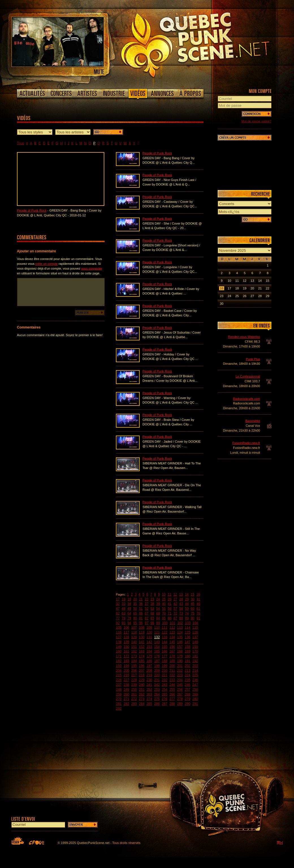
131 (149, 637)
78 (123, 618)
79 (129, 618)
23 (152, 599)
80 (135, 618)
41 (169, 604)
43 (181, 604)
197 (149, 666)
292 (119, 709)
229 (142, 680)
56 (169, 609)
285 (149, 704)
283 (134, 704)
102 (180, 623)
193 (119, 666)
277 (172, 699)
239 (134, 685)
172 (126, 656)
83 (152, 618)
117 (126, 632)
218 (142, 675)
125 (187, 632)
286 (157, 704)
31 (198, 599)
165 (157, 651)
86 (169, 618)
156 (172, 647)
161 (126, 651)
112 (172, 628)
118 (134, 632)
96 (141, 623)
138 (119, 642)
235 (187, 680)
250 (134, 690)
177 (165, 656)
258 (195, 690)
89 (187, 618)
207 (142, 671)
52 (147, 609)
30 (193, 599)
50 (135, 609)
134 (172, 637)
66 (141, 613)
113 (180, 628)
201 (180, 666)
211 (172, 671)
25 (164, 599)
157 (180, 647)
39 (158, 604)
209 (157, 671)
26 (169, 599)
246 (187, 685)
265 (165, 694)
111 (165, 628)
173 (134, 656)
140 (134, 642)
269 (195, 694)
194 (126, 666)
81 (141, 618)
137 (195, 637)
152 (142, 647)
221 (165, 675)
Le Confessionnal (248, 376)
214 (195, 671)
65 (135, 613)
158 (187, 647)
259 (119, 694)
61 (198, 609)
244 (172, 685)
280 (195, 699)
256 (180, 690)
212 (180, 671)
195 (134, 666)
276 (165, 699)
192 (195, 661)
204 (119, 671)
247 (195, 685)
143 (157, 642)
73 (181, 613)
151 (134, 647)
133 (165, 637)
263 (149, 694)
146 (180, 642)
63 (123, 613)
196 (142, 666)
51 (141, 609)
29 (187, 599)
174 (142, 656)
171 (119, 656)
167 (172, 651)
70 (164, 613)
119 (142, 632)
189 (172, 661)
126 (195, 632)
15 (192, 594)
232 (165, 680)
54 (158, 609)
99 (158, 623)
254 (165, 690)
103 (188, 623)
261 (134, 694)
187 (157, 661)
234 (180, 680)
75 (193, 613)
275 (157, 699)
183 (126, 661)
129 (134, 637)
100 (165, 623)
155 (165, 647)
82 (147, 618)
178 (172, 656)
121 (157, 632)
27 (175, 599)
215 (119, 675)
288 (172, 704)
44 (187, 604)
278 (180, 699)
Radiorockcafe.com (247, 399)
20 (135, 599)
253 (157, 690)
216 (126, 675)
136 (187, 637)
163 (142, 651)
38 (152, 604)
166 (165, 651)
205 (126, 671)
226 (119, 680)
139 (126, 642)
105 (119, 628)
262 (142, 694)
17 (118, 599)
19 (129, 599)
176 (157, 656)
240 (142, 685)
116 (119, 632)
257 (187, 690)
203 (195, 666)
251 (142, 690)
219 (149, 675)
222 (172, 675)
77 (118, 618)
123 (172, 632)
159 (195, 647)
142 (149, 642)
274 (149, 699)
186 (149, 661)
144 (165, 642)
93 (123, 623)
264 (157, 694)
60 (193, 609)
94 (129, 623)
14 (187, 594)
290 (187, 704)
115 (195, 628)
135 (180, 637)
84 (158, 618)
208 (149, 671)
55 (164, 609)
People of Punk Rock (32, 210)
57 (175, 609)
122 (165, 632)
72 (175, 613)
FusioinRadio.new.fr (246, 443)
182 (119, 661)
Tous (20, 143)
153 (149, 647)
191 (187, 661)
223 (180, 675)
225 (195, 675)
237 (119, 685)
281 (119, 704)
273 (142, 699)
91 (198, 618)
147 (187, 642)
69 (158, 613)
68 (152, 613)
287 (165, 704)
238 (126, 685)
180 (187, 656)
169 (187, 651)
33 (123, 604)
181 (195, 656)
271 (126, 699)
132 (157, 637)
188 (165, 661)
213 (187, 671)
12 (175, 594)
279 (187, 699)
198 (157, 666)
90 (193, 618)
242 (157, 685)
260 (126, 694)
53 (152, 609)
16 (198, 594)
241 (149, 685)
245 (180, 685)
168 (180, 651)
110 (157, 628)
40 (164, 604)
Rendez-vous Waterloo (244, 337)
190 (180, 661)
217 (134, 675)
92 (118, 623)
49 (129, 609)
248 (119, 690)
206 (134, 671)
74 (187, 613)
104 (195, 623)
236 (195, 680)
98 (152, 623)
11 (169, 594)
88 (181, 618)
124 (180, 632)
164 (149, 651)
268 (187, 694)
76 (198, 613)
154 (157, 647)
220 (157, 675)
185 (142, 661)
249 (126, 690)
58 (181, 609)
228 (134, 680)
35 (135, 604)
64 (129, 613)
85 (164, 618)
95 (135, 623)
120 (149, 632)
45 (193, 604)
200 (172, 666)
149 (119, 647)
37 (147, 604)
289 (180, 704)
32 (118, 604)
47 (118, 609)
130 (142, 637)
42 (175, 604)
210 (165, 671)
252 (149, 690)
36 (141, 604)
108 (142, 628)
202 (187, 666)
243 (165, 685)
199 (165, 666)
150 (126, 647)
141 (142, 642)
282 (126, 704)
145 (172, 642)
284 (142, 704)
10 (164, 594)
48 (123, 609)
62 (118, 613)
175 (149, 656)
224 (187, 675)
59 (187, 609)
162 (134, 651)
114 (187, 628)
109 (149, 628)
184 (134, 661)
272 (134, 699)
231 (157, 680)
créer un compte (47, 264)
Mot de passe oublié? (256, 121)
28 (181, 599)
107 (134, 628)
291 (195, 704)
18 (123, 599)
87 (175, 618)
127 (119, 637)
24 (158, 599)
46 (198, 604)
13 (181, 594)
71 (169, 613)
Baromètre (253, 421)
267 (180, 694)
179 (180, 656)
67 (147, 613)
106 (126, 628)
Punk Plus (253, 359)
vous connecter (92, 268)
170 (195, 651)
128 (126, 637)
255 (172, 690)
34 (129, 604)
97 (147, 623)
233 (172, 680)
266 (172, 694)
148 (195, 642)
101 (172, 623)
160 (119, 651)
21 (141, 599)
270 (119, 699)
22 (147, 599)
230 (149, 680)
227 (126, 680)
